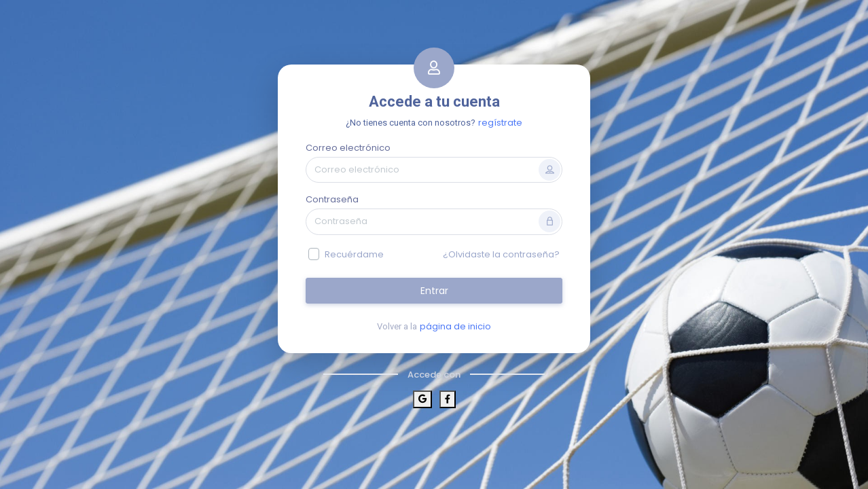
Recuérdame (354, 254)
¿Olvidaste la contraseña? (501, 254)
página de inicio (455, 326)
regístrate (500, 123)
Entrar (434, 291)
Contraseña (332, 199)
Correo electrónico (348, 148)
